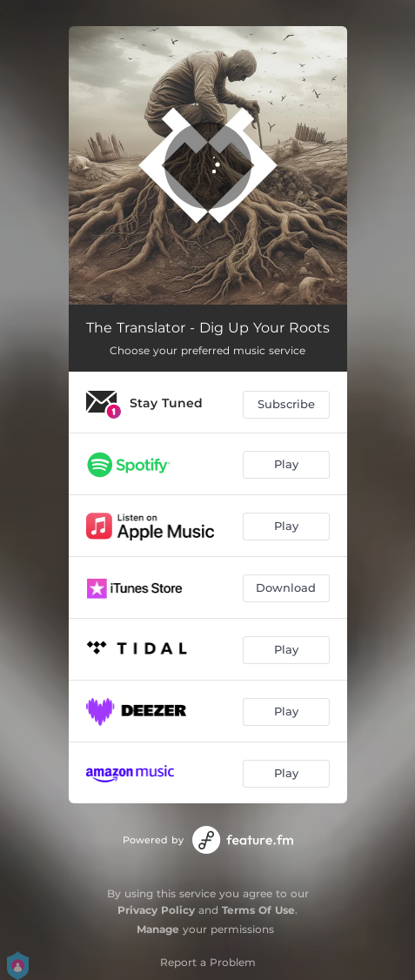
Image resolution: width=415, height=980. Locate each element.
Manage (158, 929)
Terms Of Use (258, 910)
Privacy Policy (156, 910)
